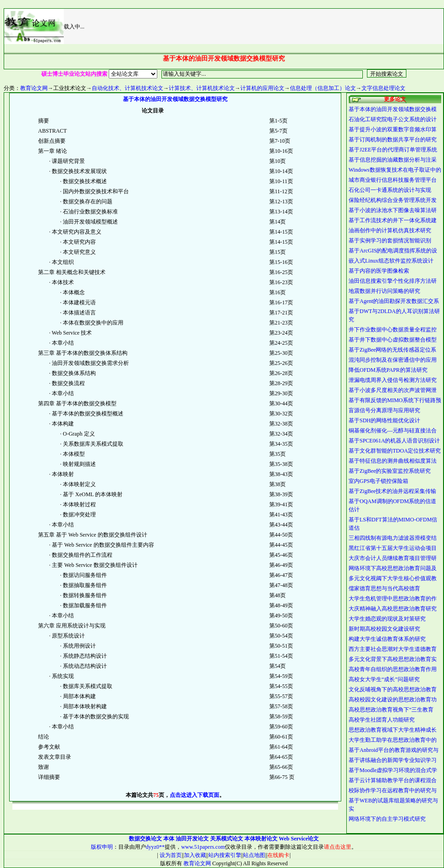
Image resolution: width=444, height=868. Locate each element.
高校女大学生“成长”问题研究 (384, 679)
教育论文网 (34, 88)
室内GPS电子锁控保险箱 (378, 481)
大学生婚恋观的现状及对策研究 (387, 619)
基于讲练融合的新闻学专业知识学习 (393, 760)
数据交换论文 (145, 839)
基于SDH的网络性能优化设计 (384, 420)
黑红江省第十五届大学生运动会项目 (393, 548)
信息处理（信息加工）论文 (323, 88)
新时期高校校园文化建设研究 (384, 629)
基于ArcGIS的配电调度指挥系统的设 (393, 251)
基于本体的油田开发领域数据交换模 (393, 109)
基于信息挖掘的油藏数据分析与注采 (393, 160)
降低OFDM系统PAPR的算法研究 (388, 370)
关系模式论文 (227, 839)
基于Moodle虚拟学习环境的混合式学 (393, 770)
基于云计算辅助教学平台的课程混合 (393, 780)
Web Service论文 (299, 839)
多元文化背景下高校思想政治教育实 (393, 659)
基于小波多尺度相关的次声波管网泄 (393, 390)
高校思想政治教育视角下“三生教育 (391, 710)
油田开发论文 (192, 839)
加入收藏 (195, 855)
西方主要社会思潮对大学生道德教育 (393, 649)
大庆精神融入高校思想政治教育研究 (393, 609)
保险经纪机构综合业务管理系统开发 (393, 200)
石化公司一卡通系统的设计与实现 (390, 190)
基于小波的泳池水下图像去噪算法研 (393, 210)
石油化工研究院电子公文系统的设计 (393, 119)
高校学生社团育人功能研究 (382, 720)
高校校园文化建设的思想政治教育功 (393, 700)
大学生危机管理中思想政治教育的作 (393, 599)
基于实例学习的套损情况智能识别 (390, 241)
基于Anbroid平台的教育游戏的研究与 (394, 750)
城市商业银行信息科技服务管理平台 (393, 180)
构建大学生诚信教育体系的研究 (387, 639)
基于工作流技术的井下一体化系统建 (393, 220)
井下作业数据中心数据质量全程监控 (393, 330)
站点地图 (254, 855)
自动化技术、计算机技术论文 (128, 88)
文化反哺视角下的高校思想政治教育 (393, 689)
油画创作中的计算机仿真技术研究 (390, 230)
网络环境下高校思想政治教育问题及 (393, 568)
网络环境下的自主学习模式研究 (387, 819)
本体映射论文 (261, 839)
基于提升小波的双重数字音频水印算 (393, 129)
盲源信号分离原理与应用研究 (384, 410)
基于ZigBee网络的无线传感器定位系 (392, 350)
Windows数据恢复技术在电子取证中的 (395, 170)
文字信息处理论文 (383, 88)
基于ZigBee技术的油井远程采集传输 (392, 491)
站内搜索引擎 (225, 855)
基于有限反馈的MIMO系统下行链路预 (395, 400)
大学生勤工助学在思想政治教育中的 (393, 740)
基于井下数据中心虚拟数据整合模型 (393, 340)
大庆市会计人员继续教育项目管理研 (393, 558)
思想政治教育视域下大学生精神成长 (393, 730)
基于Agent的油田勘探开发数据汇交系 (394, 301)
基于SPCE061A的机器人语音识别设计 (394, 441)
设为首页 (170, 855)
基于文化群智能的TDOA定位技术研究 (395, 451)
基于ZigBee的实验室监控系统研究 (390, 471)
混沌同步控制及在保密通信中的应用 (393, 360)
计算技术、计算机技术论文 (202, 88)
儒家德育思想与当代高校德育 (384, 588)
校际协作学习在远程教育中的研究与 (393, 790)
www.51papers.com (203, 847)
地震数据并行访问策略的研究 (384, 291)
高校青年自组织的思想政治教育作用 (393, 669)
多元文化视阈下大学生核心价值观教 (393, 578)
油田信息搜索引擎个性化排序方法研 (393, 281)
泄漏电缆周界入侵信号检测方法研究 (393, 380)
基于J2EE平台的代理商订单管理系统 (393, 150)
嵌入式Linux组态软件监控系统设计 (391, 261)
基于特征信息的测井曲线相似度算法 (393, 461)
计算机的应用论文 (262, 88)
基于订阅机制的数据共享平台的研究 (393, 140)
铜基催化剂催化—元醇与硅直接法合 (393, 431)
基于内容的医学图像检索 (379, 271)
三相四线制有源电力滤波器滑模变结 (393, 538)
